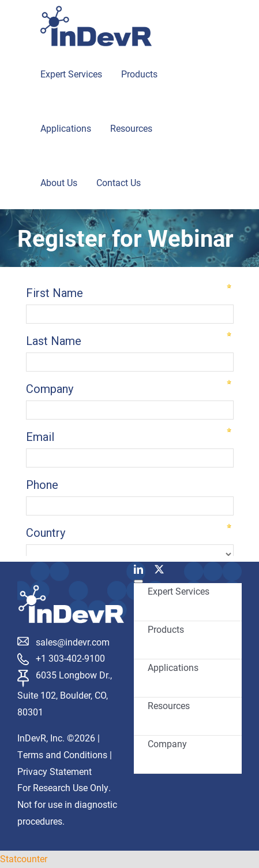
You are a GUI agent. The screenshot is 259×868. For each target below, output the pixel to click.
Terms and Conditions (62, 754)
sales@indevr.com (73, 642)
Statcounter (24, 858)
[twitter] (159, 569)
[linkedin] (138, 569)
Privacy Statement (55, 771)
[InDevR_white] (71, 589)
